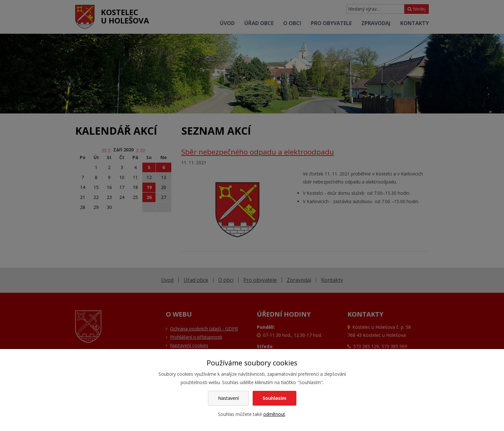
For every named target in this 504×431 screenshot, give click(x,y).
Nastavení (228, 398)
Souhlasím (274, 398)
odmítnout (274, 414)
